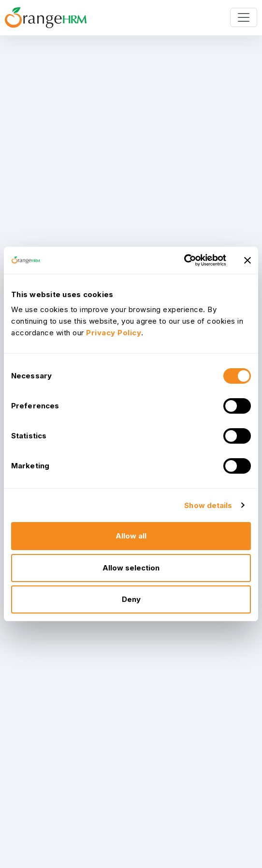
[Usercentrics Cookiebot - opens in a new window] (184, 260)
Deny (131, 599)
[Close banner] (247, 260)
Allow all (131, 536)
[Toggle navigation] (244, 17)
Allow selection (131, 568)
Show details (208, 505)
